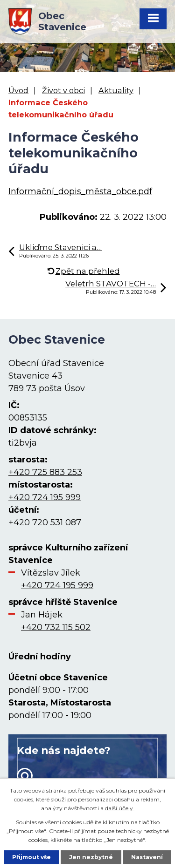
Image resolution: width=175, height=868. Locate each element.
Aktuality (116, 90)
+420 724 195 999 (45, 497)
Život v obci (63, 90)
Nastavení (147, 857)
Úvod (18, 90)
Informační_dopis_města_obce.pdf (80, 191)
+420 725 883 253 (45, 472)
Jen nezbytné (91, 857)
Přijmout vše (31, 857)
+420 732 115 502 (56, 627)
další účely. (120, 808)
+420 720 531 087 (45, 522)
